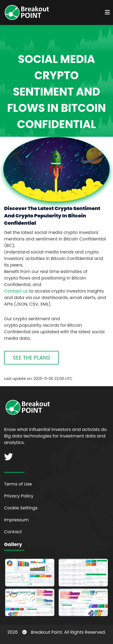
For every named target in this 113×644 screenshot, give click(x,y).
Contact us (16, 291)
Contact (13, 532)
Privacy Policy (19, 496)
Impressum (16, 520)
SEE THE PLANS (31, 358)
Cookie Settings (21, 508)
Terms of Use (18, 484)
